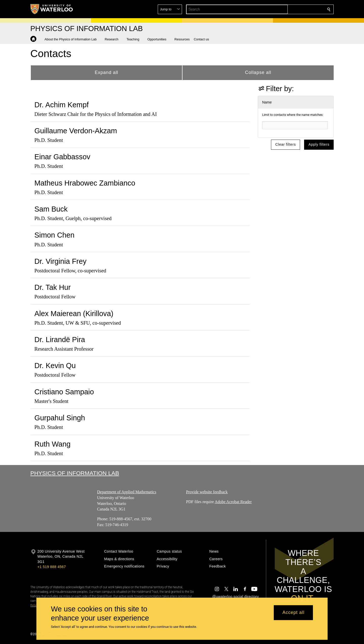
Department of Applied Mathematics (127, 492)
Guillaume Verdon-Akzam (76, 131)
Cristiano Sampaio (64, 392)
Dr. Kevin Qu (55, 366)
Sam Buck (51, 209)
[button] (292, 9)
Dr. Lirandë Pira (60, 340)
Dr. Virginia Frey (60, 261)
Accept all (293, 613)
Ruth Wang (52, 444)
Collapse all (258, 72)
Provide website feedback (207, 492)
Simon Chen (54, 235)
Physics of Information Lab (75, 473)
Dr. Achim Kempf (62, 105)
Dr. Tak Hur (53, 287)
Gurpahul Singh (60, 418)
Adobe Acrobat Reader (233, 502)
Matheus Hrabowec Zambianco (85, 183)
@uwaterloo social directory (236, 597)
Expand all (107, 72)
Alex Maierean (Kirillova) (74, 314)
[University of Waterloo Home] (52, 9)
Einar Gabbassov (62, 157)
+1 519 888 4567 (52, 567)
